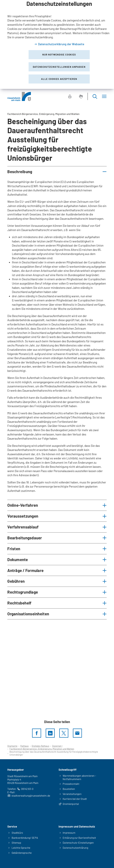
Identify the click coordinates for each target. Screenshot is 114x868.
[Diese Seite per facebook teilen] (37, 733)
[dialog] (57, 44)
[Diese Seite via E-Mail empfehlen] (77, 733)
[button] (57, 172)
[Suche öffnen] (95, 96)
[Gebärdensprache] (81, 96)
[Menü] (104, 96)
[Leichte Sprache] (70, 96)
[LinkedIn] (50, 733)
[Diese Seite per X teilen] (64, 733)
